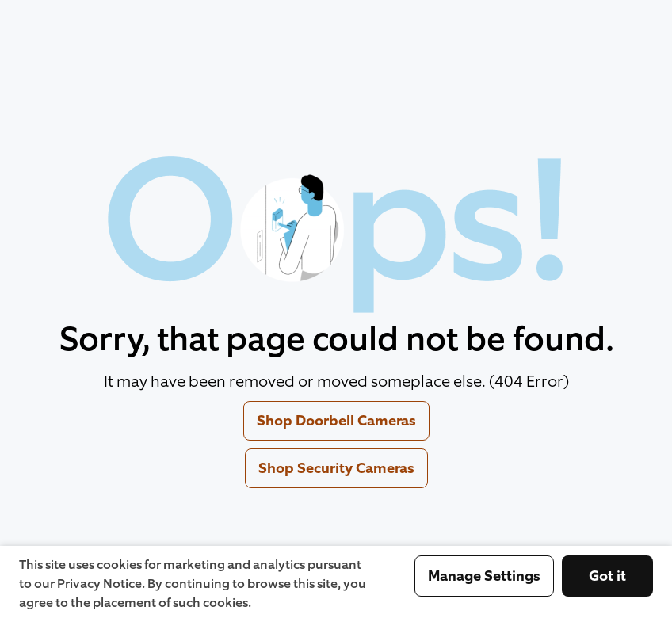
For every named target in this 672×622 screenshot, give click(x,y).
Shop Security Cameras (336, 468)
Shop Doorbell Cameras (336, 421)
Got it (607, 576)
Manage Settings (484, 576)
